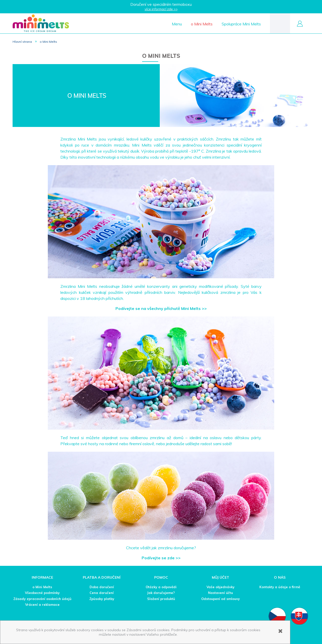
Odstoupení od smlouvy (220, 599)
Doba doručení (102, 587)
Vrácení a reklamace (42, 605)
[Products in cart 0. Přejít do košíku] (280, 23)
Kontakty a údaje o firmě (280, 587)
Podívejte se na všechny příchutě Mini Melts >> (161, 308)
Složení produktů (161, 599)
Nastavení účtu (220, 593)
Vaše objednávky (220, 587)
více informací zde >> (161, 9)
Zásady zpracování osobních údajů (42, 599)
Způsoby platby (102, 599)
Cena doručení (102, 593)
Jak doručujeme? (161, 593)
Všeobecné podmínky (42, 593)
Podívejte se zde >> (161, 558)
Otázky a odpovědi (161, 587)
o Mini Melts (42, 587)
